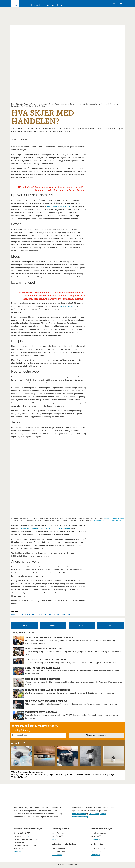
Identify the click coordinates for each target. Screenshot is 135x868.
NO (62, 6)
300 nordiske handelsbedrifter (59, 207)
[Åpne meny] (121, 4)
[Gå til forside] (26, 4)
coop (67, 615)
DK (57, 6)
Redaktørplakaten (79, 814)
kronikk (42, 615)
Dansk (82, 625)
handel (31, 615)
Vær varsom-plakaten (98, 814)
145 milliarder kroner (68, 306)
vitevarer (40, 775)
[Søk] (114, 4)
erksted (16, 777)
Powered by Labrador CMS (67, 865)
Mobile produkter (67, 775)
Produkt (25, 777)
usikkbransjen (84, 775)
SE (53, 6)
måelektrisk (99, 775)
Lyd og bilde (51, 775)
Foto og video (17, 775)
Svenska (111, 625)
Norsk (24, 625)
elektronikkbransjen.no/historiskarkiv (107, 520)
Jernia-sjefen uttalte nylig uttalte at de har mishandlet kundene (45, 529)
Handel (29, 775)
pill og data (112, 775)
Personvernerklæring (80, 817)
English (53, 625)
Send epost (19, 852)
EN (49, 6)
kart (29, 836)
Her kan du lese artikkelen (114, 518)
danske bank (18, 615)
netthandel (55, 615)
